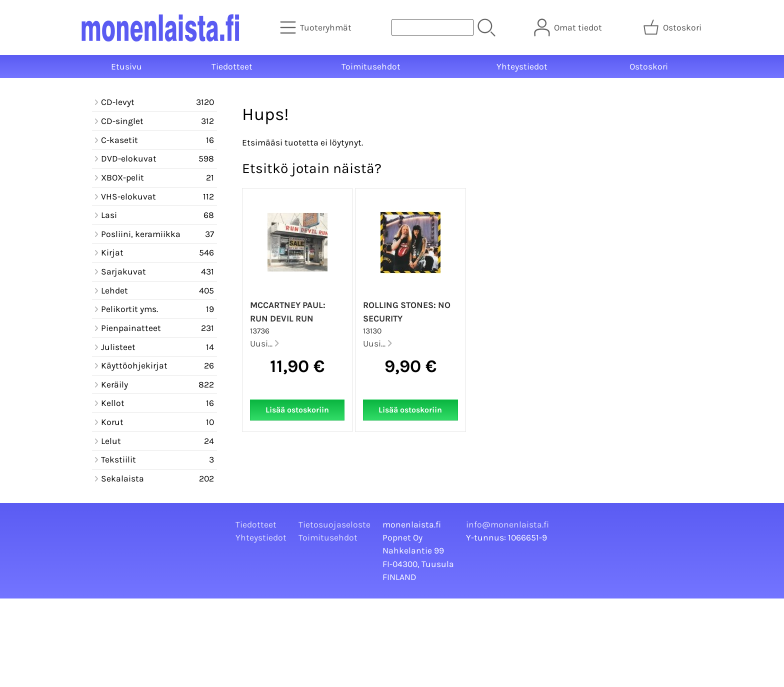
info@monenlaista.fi (507, 524)
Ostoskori (649, 66)
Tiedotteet (232, 66)
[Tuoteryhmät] (317, 27)
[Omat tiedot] (569, 27)
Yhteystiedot (522, 66)
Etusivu (126, 66)
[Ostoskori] (673, 27)
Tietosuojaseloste (334, 524)
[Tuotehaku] (432, 27)
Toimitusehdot (371, 66)
